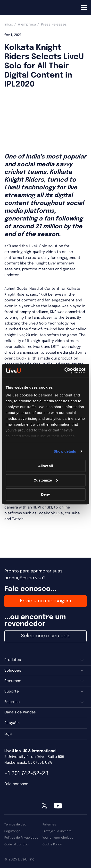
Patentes (49, 825)
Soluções (13, 671)
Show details (65, 451)
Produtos (13, 660)
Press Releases (54, 25)
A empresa (27, 25)
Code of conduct (17, 845)
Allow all (45, 466)
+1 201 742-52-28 (26, 774)
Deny (45, 494)
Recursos (13, 681)
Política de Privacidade (21, 838)
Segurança (12, 831)
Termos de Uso (15, 825)
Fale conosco (16, 784)
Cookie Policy (52, 845)
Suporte (12, 692)
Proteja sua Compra (57, 831)
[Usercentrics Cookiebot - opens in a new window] (65, 370)
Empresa (12, 702)
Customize (46, 480)
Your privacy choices (58, 838)
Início (9, 25)
